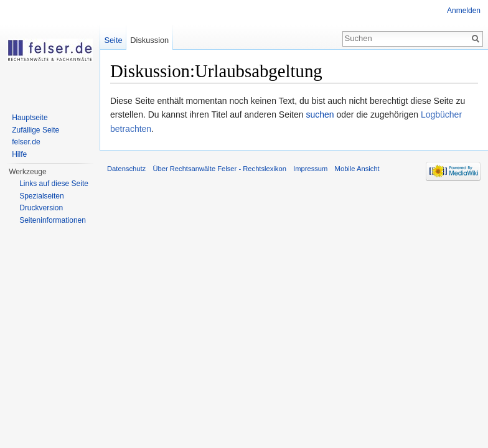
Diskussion (149, 40)
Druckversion (41, 208)
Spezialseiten (41, 196)
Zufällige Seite (35, 130)
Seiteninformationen (53, 220)
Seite (113, 40)
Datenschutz (126, 169)
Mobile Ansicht (357, 169)
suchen (320, 114)
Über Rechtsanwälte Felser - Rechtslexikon (219, 169)
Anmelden (464, 11)
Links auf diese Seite (54, 184)
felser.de (26, 142)
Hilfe (19, 154)
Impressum (310, 169)
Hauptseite (30, 118)
